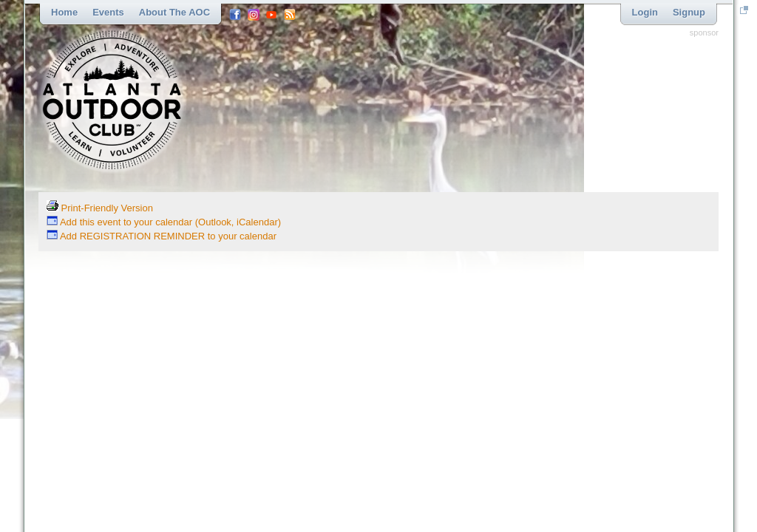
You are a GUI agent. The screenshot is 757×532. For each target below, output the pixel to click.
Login (645, 12)
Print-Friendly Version (100, 208)
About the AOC (174, 12)
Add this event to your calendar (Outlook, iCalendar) (164, 222)
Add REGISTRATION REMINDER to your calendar (162, 236)
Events (108, 12)
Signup (689, 12)
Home (64, 12)
